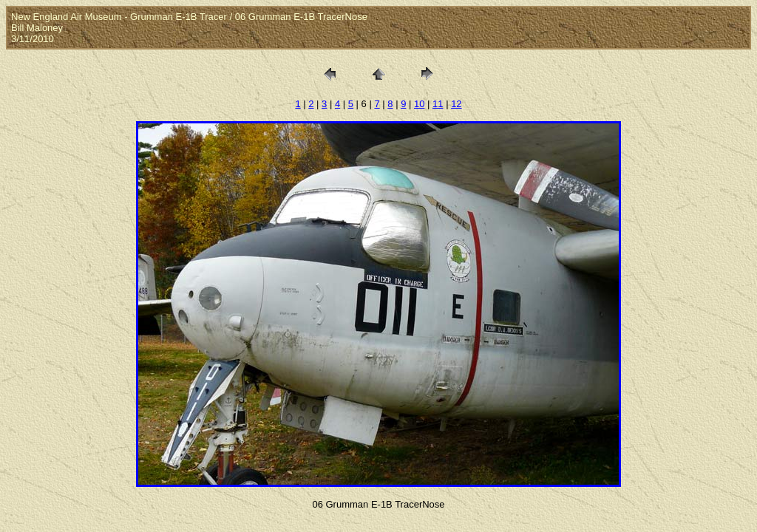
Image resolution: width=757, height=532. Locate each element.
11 (438, 104)
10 (419, 104)
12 (456, 104)
